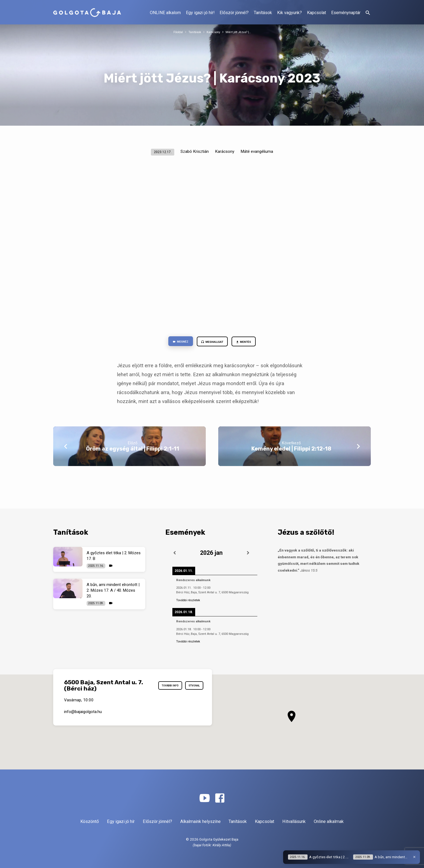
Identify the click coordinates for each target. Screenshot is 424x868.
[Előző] (175, 553)
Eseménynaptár (346, 13)
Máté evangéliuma (257, 151)
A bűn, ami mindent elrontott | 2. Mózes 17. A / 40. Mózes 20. (113, 591)
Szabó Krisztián (195, 151)
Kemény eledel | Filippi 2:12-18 (291, 451)
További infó (188, 684)
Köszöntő (90, 821)
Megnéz (174, 343)
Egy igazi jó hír (121, 821)
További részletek (188, 600)
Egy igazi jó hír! (200, 13)
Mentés (250, 343)
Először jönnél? (234, 13)
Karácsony (213, 32)
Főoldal (173, 32)
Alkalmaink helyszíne (200, 821)
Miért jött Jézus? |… (242, 32)
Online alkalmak (329, 821)
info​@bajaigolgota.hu (83, 722)
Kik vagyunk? (289, 13)
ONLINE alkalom (165, 13)
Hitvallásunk (294, 821)
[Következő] (248, 553)
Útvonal (192, 697)
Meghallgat (212, 343)
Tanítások (263, 13)
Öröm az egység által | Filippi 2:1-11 (133, 451)
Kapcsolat (317, 13)
